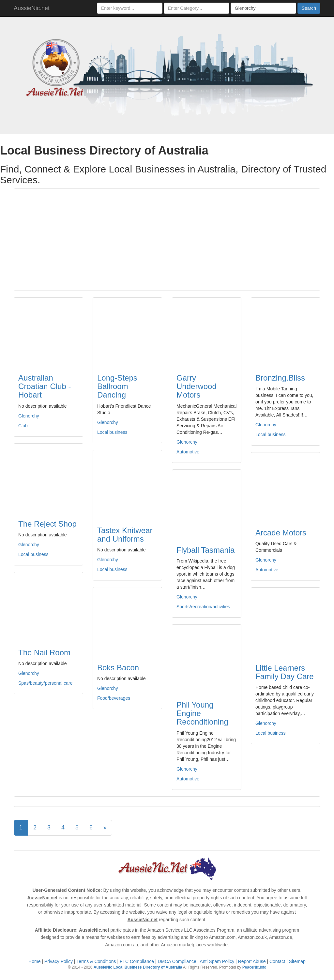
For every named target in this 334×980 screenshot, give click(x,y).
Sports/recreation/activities (203, 607)
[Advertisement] (167, 239)
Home (34, 961)
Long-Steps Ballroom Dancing (117, 386)
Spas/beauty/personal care (46, 683)
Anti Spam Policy (217, 961)
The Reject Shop (47, 524)
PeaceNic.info (254, 967)
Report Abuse (252, 961)
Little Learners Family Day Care (285, 672)
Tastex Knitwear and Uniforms (125, 535)
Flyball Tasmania (205, 550)
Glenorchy (29, 416)
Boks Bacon (118, 668)
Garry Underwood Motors (197, 386)
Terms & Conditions (96, 961)
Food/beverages (114, 698)
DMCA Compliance (177, 961)
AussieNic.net (32, 8)
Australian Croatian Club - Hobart (45, 386)
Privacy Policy (59, 961)
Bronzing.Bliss (280, 378)
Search (309, 8)
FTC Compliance (137, 961)
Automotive (188, 452)
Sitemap (297, 961)
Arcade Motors (281, 533)
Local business (112, 432)
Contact (277, 961)
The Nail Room (44, 653)
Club (23, 426)
